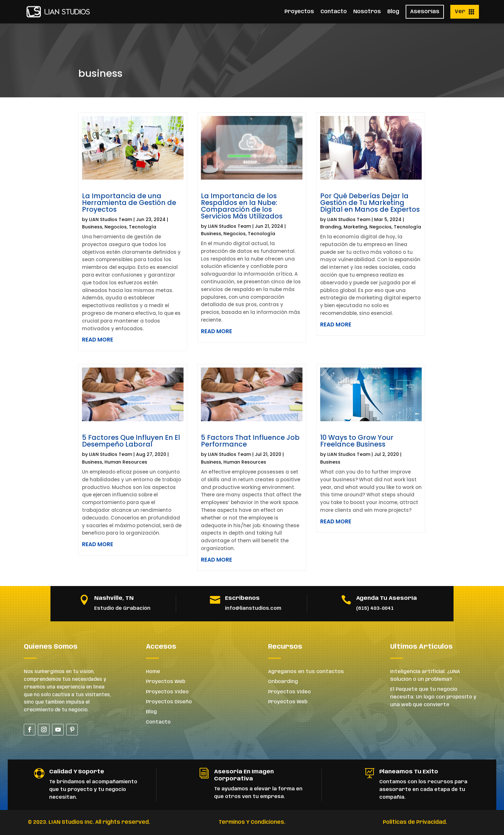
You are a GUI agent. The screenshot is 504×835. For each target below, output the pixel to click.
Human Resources (126, 462)
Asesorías (425, 12)
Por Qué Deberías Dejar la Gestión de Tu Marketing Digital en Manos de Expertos (370, 203)
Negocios (116, 227)
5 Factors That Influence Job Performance (250, 441)
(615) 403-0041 (375, 608)
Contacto (334, 12)
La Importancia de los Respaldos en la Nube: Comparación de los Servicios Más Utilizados (242, 206)
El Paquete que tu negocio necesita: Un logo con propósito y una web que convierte (433, 697)
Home (153, 672)
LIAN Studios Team (111, 219)
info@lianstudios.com (253, 608)
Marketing (355, 227)
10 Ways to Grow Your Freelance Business (357, 441)
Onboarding (283, 682)
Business (92, 227)
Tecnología (143, 227)
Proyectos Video (167, 692)
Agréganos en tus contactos (306, 672)
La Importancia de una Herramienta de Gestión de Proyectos (129, 203)
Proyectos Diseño (169, 702)
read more (98, 340)
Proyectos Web (166, 682)
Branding (331, 227)
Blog (393, 12)
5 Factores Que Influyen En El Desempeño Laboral (131, 441)
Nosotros (367, 12)
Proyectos (299, 12)
